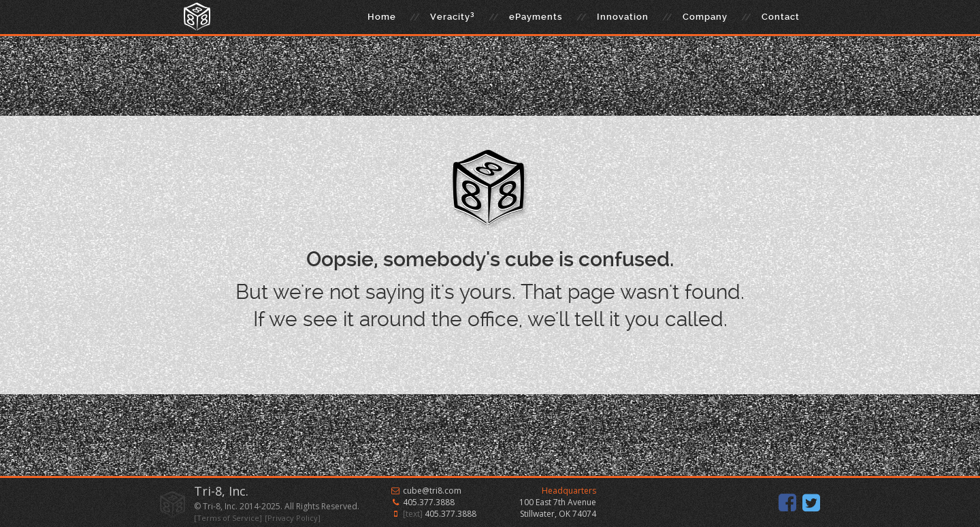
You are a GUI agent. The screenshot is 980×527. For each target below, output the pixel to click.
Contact (781, 17)
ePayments (536, 17)
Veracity (453, 16)
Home (382, 17)
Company (705, 17)
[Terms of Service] (228, 518)
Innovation (623, 17)
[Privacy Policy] (293, 518)
